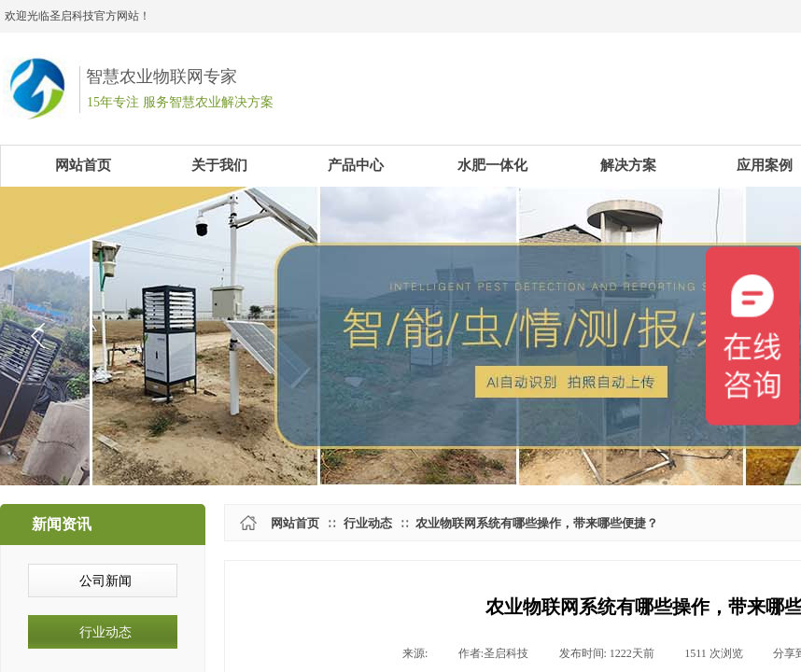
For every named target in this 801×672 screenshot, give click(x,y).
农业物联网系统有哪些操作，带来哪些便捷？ (537, 523)
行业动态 (368, 523)
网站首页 (295, 523)
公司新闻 (105, 581)
